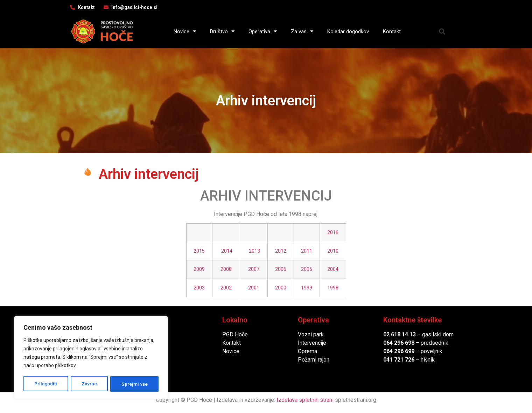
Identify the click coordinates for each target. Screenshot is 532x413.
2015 (199, 251)
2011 (307, 251)
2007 (254, 269)
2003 (199, 288)
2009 (199, 269)
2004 (333, 269)
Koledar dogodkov (348, 31)
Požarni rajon (314, 360)
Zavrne (90, 384)
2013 (254, 251)
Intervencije (312, 343)
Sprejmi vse (135, 384)
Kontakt (392, 31)
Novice (185, 31)
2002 (226, 288)
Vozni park (311, 334)
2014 (227, 251)
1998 (333, 288)
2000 (281, 288)
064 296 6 (396, 343)
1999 (307, 288)
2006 (281, 269)
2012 (281, 251)
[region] (91, 358)
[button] (442, 31)
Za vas (302, 31)
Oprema (307, 351)
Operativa (263, 31)
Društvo (222, 31)
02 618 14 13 (400, 334)
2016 (333, 233)
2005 (307, 269)
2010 (333, 251)
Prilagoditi (46, 384)
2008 (226, 269)
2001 (254, 288)
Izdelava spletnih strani (305, 400)
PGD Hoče (235, 334)
